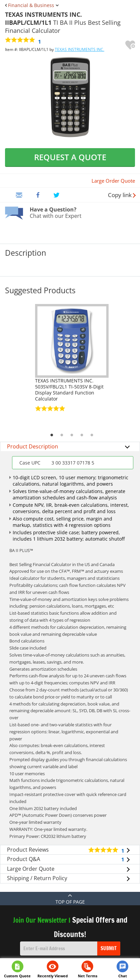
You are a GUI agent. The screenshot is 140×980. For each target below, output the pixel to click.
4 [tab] (82, 435)
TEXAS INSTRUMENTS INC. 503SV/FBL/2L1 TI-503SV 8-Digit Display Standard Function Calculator (69, 390)
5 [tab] (92, 435)
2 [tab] (62, 435)
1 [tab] (52, 435)
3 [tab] (72, 435)
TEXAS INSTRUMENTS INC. (80, 49)
